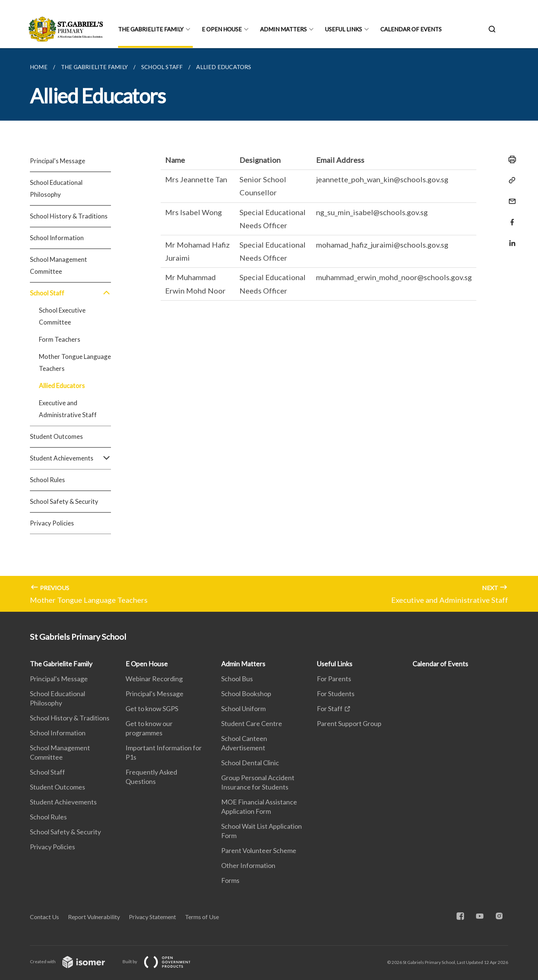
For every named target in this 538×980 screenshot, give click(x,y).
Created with (73, 962)
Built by (163, 962)
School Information (57, 238)
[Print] (510, 159)
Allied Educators (62, 386)
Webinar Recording (154, 679)
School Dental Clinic (250, 763)
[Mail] (510, 197)
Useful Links (344, 29)
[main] (269, 330)
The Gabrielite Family (151, 29)
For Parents (334, 679)
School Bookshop (246, 694)
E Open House (222, 29)
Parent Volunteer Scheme (259, 850)
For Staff (330, 708)
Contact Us (44, 917)
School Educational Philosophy (56, 188)
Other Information (248, 865)
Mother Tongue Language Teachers (75, 362)
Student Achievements (70, 458)
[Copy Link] (510, 180)
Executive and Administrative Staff (68, 409)
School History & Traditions (69, 216)
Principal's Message (58, 161)
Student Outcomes (56, 436)
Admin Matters (283, 29)
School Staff (70, 293)
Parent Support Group (349, 723)
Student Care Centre (252, 723)
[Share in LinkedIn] (510, 238)
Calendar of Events (411, 29)
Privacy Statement (152, 917)
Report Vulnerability (94, 917)
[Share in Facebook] (510, 218)
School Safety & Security (64, 501)
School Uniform (243, 708)
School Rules (47, 480)
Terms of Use (202, 917)
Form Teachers (60, 339)
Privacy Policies (52, 523)
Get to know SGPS (152, 708)
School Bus (237, 679)
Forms (230, 880)
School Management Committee (58, 265)
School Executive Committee (62, 316)
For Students (336, 694)
